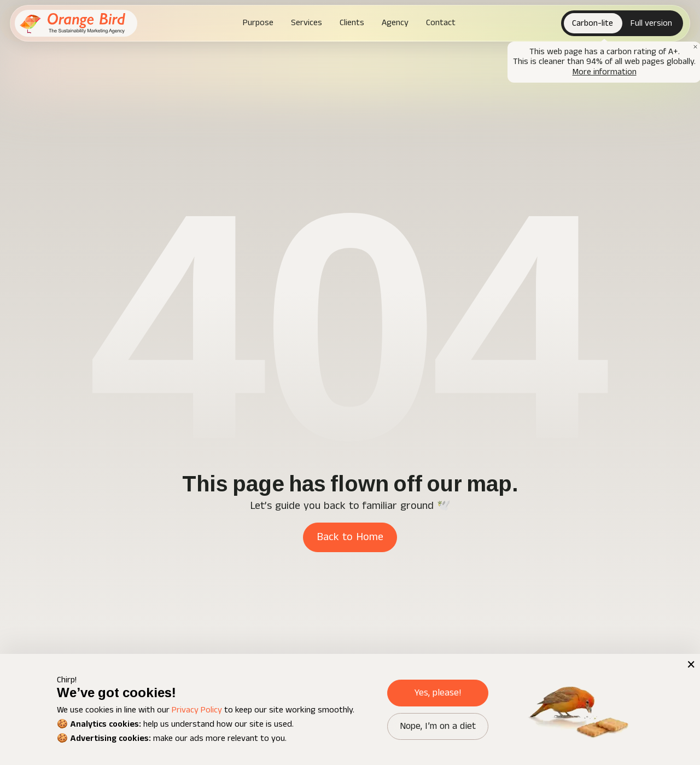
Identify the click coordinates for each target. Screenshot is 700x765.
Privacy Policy (197, 710)
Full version (651, 23)
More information (605, 72)
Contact (441, 23)
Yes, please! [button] (438, 693)
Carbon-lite (593, 23)
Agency (395, 23)
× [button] (690, 664)
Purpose (258, 23)
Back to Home (350, 537)
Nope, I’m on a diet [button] (438, 726)
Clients (352, 23)
